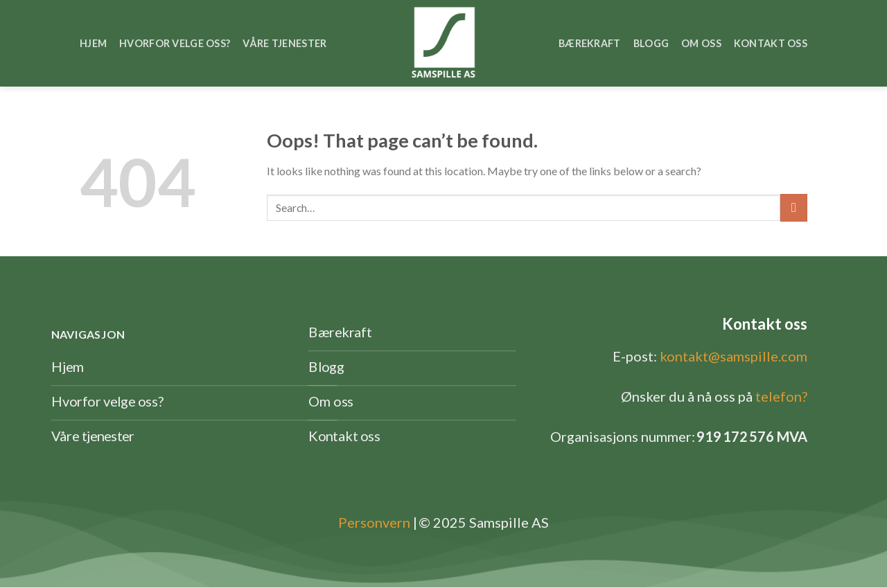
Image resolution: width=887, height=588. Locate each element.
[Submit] (794, 207)
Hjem (93, 43)
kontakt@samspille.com (734, 356)
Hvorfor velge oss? (175, 43)
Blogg (651, 43)
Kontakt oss (771, 43)
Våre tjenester (284, 43)
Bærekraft (590, 43)
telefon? (781, 396)
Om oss (701, 43)
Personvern (374, 522)
